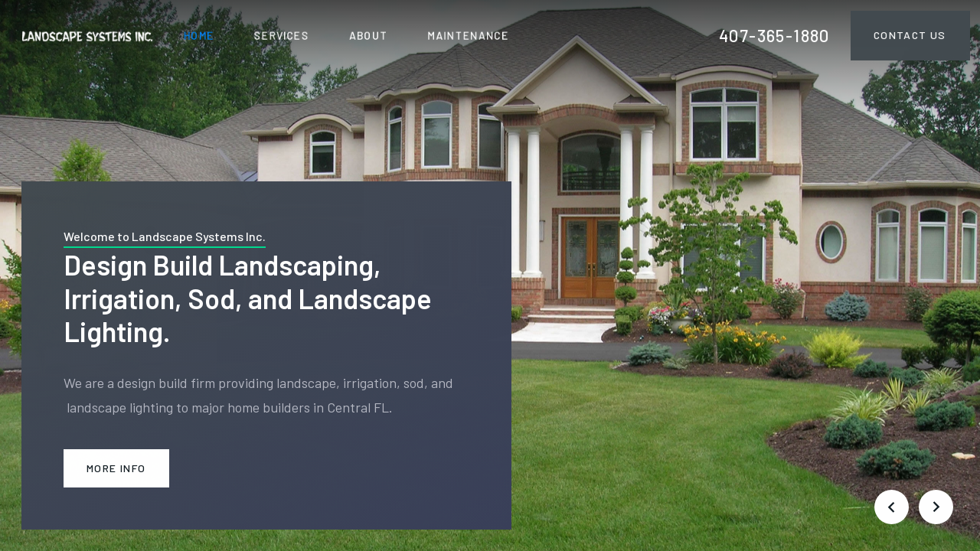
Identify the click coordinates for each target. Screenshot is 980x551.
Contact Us (910, 35)
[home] (87, 35)
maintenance (468, 35)
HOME (199, 35)
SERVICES (282, 35)
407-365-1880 (774, 35)
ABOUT (369, 35)
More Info (116, 468)
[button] (891, 507)
